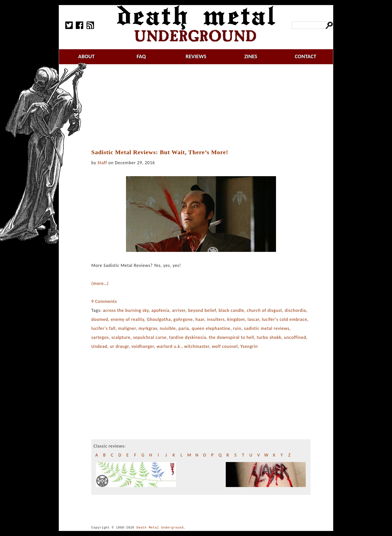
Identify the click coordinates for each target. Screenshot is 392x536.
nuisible (168, 328)
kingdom (236, 319)
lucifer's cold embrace (284, 319)
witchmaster (197, 346)
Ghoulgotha (159, 319)
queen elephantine (211, 328)
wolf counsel (225, 346)
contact (305, 56)
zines (251, 56)
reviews (196, 56)
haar (200, 319)
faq (141, 56)
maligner (127, 328)
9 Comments (104, 301)
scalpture (121, 337)
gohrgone (183, 319)
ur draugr (119, 346)
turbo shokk (269, 337)
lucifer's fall (103, 328)
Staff (102, 163)
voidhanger (143, 346)
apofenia (160, 310)
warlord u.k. (169, 346)
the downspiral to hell (231, 337)
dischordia (295, 310)
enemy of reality (127, 319)
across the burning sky (126, 310)
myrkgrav (148, 328)
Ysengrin (249, 346)
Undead (99, 346)
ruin (237, 328)
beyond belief (202, 310)
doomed (100, 319)
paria (184, 328)
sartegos (100, 337)
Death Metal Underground (160, 528)
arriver (179, 310)
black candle (231, 310)
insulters (216, 319)
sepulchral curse (150, 337)
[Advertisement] (201, 107)
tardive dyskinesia (188, 337)
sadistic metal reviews (267, 328)
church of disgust (264, 310)
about (86, 56)
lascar (253, 319)
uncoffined (295, 337)
